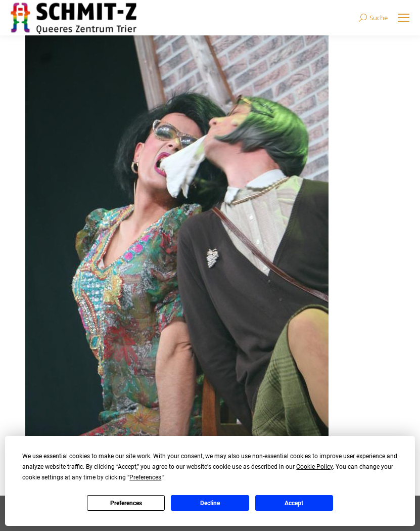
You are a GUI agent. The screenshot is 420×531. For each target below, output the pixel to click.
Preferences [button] (145, 477)
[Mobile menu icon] (404, 18)
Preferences (126, 503)
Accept (294, 503)
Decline (210, 503)
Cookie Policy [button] (314, 467)
